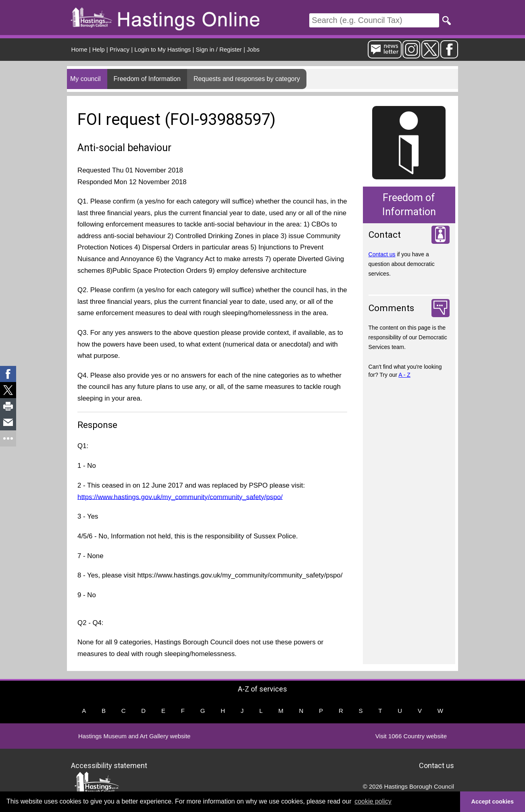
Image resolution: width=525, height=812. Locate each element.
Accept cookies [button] (493, 802)
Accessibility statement (109, 765)
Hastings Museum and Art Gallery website (134, 736)
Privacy (120, 49)
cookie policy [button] (373, 801)
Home (79, 49)
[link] (8, 374)
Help (99, 49)
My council (85, 79)
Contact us (382, 254)
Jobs (253, 49)
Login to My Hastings (162, 49)
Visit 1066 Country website (411, 736)
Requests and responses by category (247, 79)
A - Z (404, 375)
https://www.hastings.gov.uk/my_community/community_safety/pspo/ (180, 497)
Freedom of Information (147, 79)
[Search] (374, 20)
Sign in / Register (219, 49)
